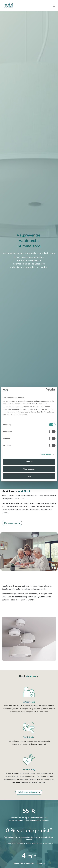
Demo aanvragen (12, 523)
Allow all (29, 462)
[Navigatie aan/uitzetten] (54, 6)
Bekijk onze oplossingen (29, 792)
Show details (46, 455)
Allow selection (29, 469)
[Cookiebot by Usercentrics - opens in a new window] (46, 390)
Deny (29, 476)
